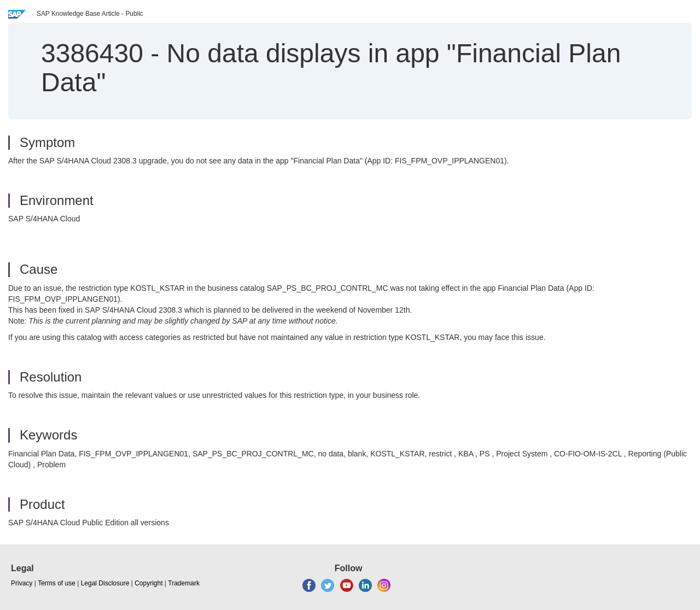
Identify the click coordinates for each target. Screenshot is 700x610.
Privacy (22, 583)
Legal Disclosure (105, 583)
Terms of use (57, 583)
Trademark (184, 583)
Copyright (148, 583)
